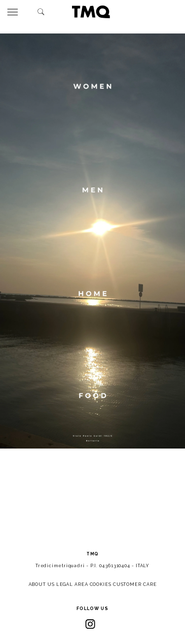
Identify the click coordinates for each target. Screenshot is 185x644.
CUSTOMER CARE (135, 584)
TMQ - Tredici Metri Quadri (91, 12)
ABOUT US (42, 584)
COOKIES (101, 584)
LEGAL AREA (72, 584)
